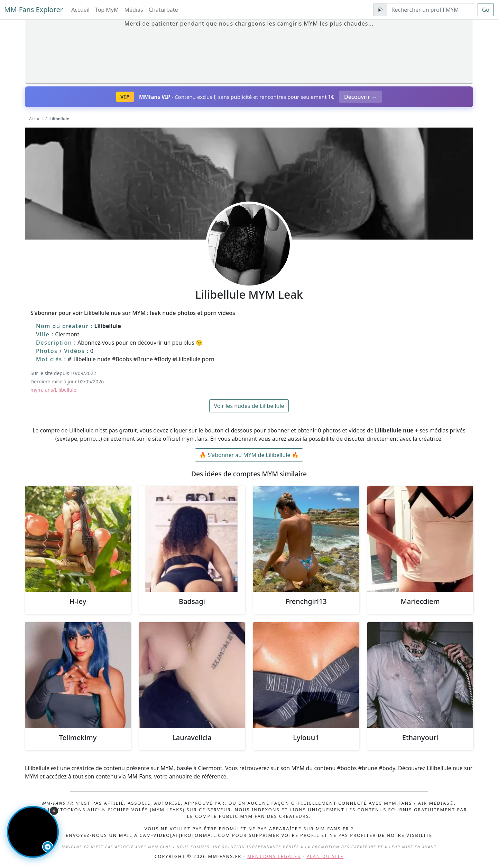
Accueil (80, 10)
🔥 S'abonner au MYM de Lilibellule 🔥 (249, 455)
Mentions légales (274, 856)
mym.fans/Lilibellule (53, 390)
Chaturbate (163, 10)
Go (486, 10)
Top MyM (107, 10)
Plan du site (325, 856)
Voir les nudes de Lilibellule (249, 406)
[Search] (431, 10)
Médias (134, 10)
